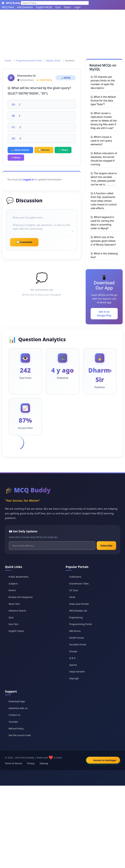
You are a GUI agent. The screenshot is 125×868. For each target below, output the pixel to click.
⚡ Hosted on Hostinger (103, 760)
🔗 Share (63, 150)
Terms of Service (14, 763)
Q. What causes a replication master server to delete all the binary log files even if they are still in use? (104, 121)
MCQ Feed (8, 7)
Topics (67, 7)
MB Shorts (75, 631)
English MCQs (44, 7)
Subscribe (106, 546)
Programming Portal (81, 624)
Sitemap (44, 763)
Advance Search (17, 611)
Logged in (28, 179)
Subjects (13, 583)
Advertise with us (18, 708)
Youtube (13, 722)
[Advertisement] (62, 33)
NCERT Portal (76, 638)
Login (77, 7)
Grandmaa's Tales (79, 583)
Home (8, 61)
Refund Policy (16, 728)
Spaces (73, 665)
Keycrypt (74, 678)
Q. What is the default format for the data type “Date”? (103, 101)
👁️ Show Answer (20, 150)
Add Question (25, 7)
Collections (75, 577)
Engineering (76, 617)
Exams (12, 590)
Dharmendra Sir (27, 76)
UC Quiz (74, 590)
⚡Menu (16, 157)
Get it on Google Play (104, 314)
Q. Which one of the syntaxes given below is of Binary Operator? (103, 241)
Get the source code (20, 735)
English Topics (16, 631)
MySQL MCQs (53, 61)
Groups (73, 651)
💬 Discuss (44, 150)
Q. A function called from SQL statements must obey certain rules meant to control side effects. (104, 201)
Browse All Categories (21, 597)
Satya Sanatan (77, 671)
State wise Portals (79, 604)
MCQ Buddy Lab (78, 611)
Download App (17, 701)
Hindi (72, 597)
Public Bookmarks (19, 577)
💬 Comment (24, 242)
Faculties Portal (78, 644)
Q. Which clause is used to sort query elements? (101, 141)
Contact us (14, 715)
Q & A (72, 658)
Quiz (58, 7)
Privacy (31, 763)
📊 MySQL (66, 78)
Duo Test (13, 624)
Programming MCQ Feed (29, 61)
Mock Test (14, 604)
